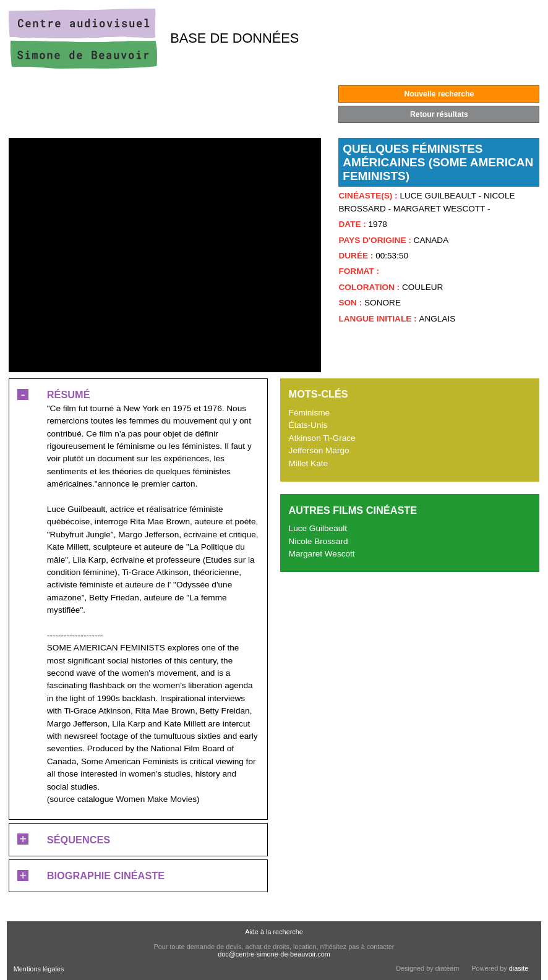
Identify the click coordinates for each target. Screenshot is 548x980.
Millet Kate (308, 463)
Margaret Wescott (322, 554)
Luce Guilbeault (318, 528)
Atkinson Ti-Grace (322, 438)
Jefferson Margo (319, 450)
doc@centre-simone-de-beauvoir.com (274, 954)
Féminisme (309, 413)
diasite (519, 968)
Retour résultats (439, 114)
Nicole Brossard (319, 541)
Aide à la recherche (274, 932)
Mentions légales (39, 969)
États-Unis (308, 425)
